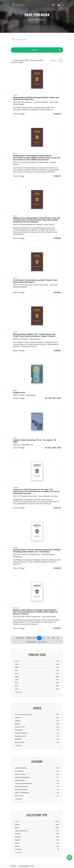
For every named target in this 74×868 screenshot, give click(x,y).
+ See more (18, 692)
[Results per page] (54, 61)
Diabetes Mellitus (21, 733)
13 (49, 638)
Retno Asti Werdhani (22, 793)
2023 (17, 667)
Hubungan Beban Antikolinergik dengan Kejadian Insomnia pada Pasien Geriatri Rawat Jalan (36, 98)
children (18, 721)
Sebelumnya (31, 638)
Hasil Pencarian (41, 20)
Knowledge (19, 730)
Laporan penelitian (21, 831)
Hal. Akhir (42, 642)
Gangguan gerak (19, 392)
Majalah (18, 840)
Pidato (17, 846)
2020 (17, 689)
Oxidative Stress (21, 736)
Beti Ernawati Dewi (21, 787)
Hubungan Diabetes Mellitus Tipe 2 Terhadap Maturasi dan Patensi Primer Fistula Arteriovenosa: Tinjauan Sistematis (34, 335)
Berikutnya (32, 642)
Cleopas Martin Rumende (24, 783)
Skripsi (17, 825)
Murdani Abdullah (21, 790)
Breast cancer (20, 742)
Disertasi (18, 837)
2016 (17, 683)
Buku (17, 828)
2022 (17, 677)
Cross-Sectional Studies (23, 715)
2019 (17, 661)
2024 (17, 680)
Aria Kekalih (19, 771)
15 (58, 638)
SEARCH (34, 51)
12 (44, 638)
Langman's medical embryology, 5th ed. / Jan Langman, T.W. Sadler (35, 441)
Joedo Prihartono (21, 768)
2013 (17, 686)
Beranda (31, 20)
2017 (17, 670)
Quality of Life (20, 727)
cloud (17, 843)
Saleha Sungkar (20, 774)
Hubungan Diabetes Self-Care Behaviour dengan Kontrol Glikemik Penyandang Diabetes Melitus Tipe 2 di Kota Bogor (37, 551)
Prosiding (18, 849)
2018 (17, 674)
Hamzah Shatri (20, 780)
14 (53, 638)
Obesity (18, 724)
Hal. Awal (20, 638)
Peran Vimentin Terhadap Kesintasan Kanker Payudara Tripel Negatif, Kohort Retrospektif (35, 281)
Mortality (18, 739)
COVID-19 (18, 718)
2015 (17, 664)
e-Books (18, 834)
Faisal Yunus (19, 796)
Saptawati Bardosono (22, 777)
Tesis (17, 821)
